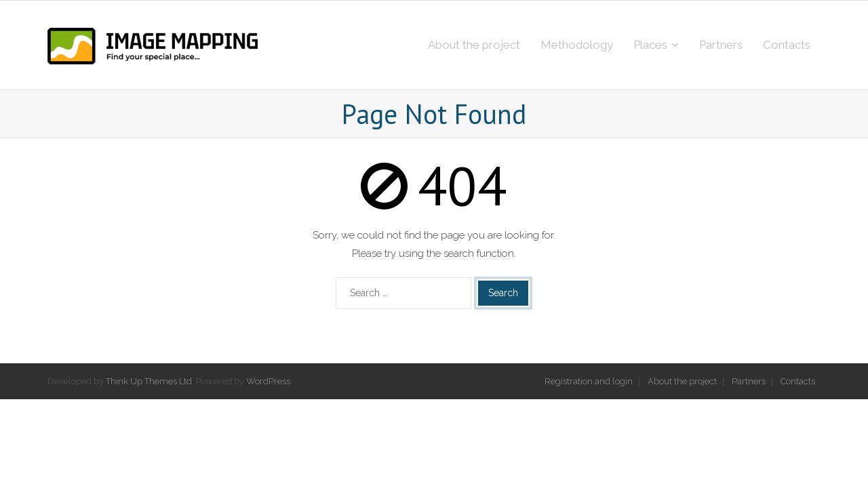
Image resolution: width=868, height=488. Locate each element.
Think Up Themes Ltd (149, 381)
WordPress (268, 381)
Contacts (798, 381)
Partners (749, 381)
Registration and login (589, 381)
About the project (682, 381)
